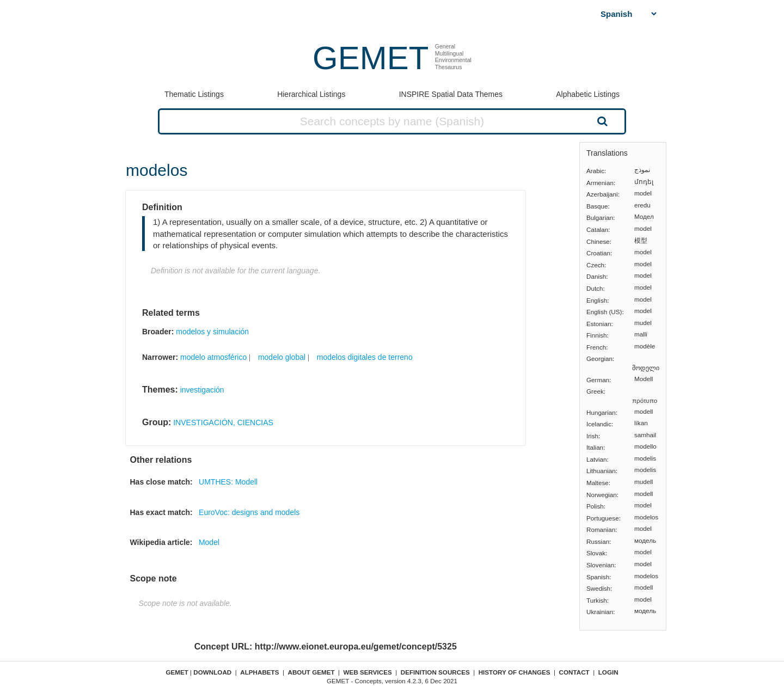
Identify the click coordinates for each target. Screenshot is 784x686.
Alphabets (259, 672)
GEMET (370, 58)
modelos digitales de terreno (365, 357)
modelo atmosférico (213, 357)
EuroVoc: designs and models (249, 512)
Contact (574, 672)
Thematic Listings (194, 94)
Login (608, 672)
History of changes (514, 672)
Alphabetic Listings (588, 94)
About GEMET (311, 672)
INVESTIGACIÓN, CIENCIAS (223, 422)
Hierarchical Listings (311, 94)
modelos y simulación (212, 332)
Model (209, 542)
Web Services (368, 672)
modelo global (282, 357)
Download (212, 672)
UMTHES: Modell (228, 482)
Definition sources (435, 672)
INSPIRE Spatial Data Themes (451, 94)
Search (601, 121)
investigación (202, 390)
